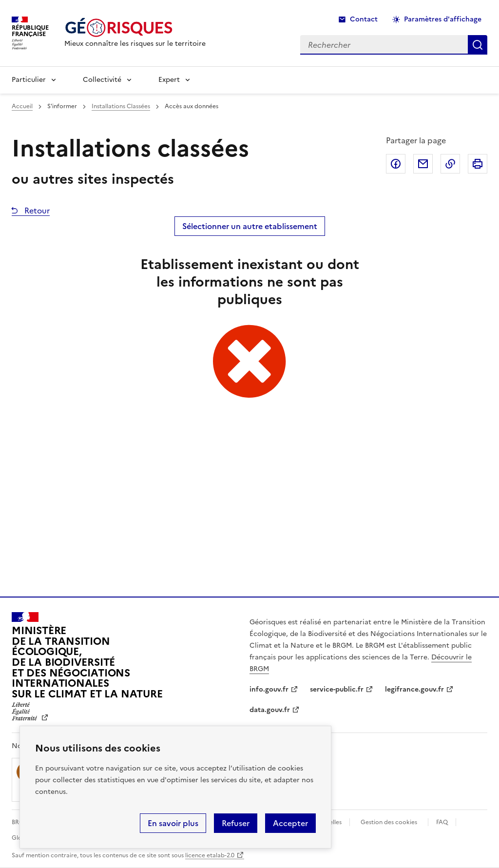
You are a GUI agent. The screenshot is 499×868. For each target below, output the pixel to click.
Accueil (22, 106)
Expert (169, 80)
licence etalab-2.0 (210, 855)
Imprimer (478, 164)
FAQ (442, 822)
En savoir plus (173, 823)
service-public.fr (337, 689)
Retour (36, 211)
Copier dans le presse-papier (450, 164)
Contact (364, 19)
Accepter (290, 823)
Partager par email (423, 164)
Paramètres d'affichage (443, 19)
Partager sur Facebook (396, 164)
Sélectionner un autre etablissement (250, 226)
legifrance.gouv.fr (414, 689)
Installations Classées (121, 106)
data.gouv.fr (270, 710)
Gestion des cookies (389, 822)
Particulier (29, 80)
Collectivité (102, 80)
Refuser (236, 823)
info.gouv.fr (269, 689)
